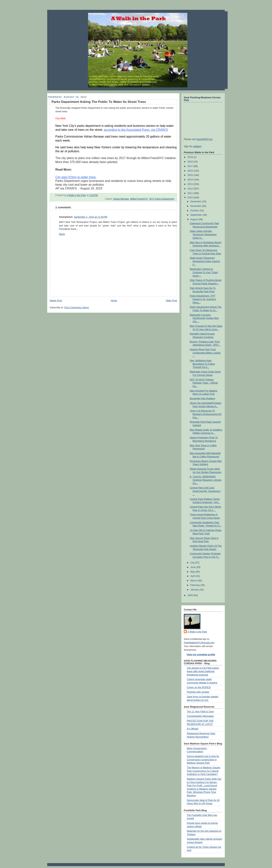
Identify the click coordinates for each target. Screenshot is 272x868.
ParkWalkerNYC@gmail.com (199, 643)
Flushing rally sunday (198, 692)
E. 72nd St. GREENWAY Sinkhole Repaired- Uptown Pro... (206, 480)
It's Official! (193, 729)
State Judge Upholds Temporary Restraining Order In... (203, 234)
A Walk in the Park (197, 632)
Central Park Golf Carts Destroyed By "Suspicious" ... (205, 491)
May (193, 572)
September (197, 215)
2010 (191, 198)
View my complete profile (201, 655)
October (195, 211)
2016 (191, 171)
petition (197, 146)
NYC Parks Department (162, 199)
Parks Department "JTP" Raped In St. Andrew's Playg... (203, 299)
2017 (191, 166)
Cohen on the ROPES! (199, 687)
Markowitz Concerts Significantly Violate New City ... (204, 318)
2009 (191, 595)
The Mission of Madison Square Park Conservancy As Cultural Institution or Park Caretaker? (204, 771)
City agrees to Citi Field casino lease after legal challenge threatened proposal (203, 671)
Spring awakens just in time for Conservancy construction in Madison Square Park (203, 760)
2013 (191, 184)
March (194, 581)
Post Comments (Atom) (77, 308)
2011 (191, 193)
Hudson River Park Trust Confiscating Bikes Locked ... (205, 353)
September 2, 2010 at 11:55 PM (91, 217)
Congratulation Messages (200, 716)
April (193, 576)
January (195, 590)
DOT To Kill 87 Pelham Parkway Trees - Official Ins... (204, 383)
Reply (62, 234)
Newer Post (56, 301)
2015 (191, 175)
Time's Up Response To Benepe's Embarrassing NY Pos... (206, 414)
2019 (191, 157)
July (193, 563)
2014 (191, 180)
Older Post (171, 301)
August (194, 219)
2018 (191, 162)
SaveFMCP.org (204, 139)
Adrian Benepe (121, 199)
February (195, 585)
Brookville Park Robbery (203, 399)
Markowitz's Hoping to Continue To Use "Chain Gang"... (204, 272)
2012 (191, 189)
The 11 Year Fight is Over (200, 712)
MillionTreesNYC (139, 199)
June (193, 567)
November (196, 206)
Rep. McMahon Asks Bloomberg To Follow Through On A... (202, 364)
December (196, 202)
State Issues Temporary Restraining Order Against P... (205, 261)
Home (114, 301)
